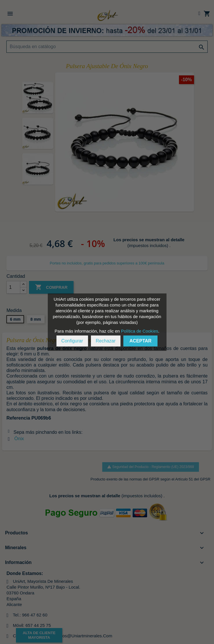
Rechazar (106, 341)
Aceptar (140, 341)
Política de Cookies (140, 331)
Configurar (72, 341)
